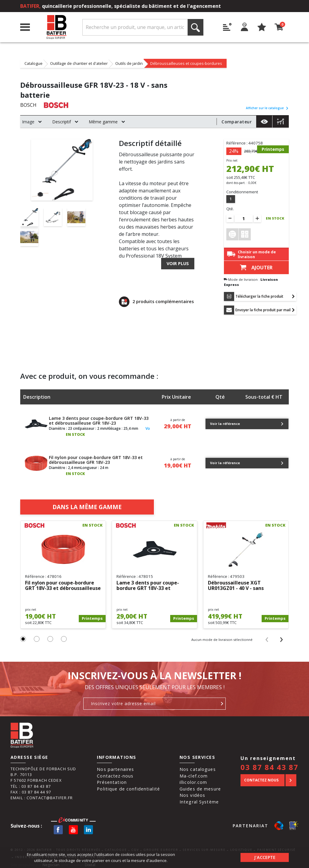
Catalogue (33, 63)
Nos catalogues (198, 766)
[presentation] (267, 636)
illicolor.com (193, 779)
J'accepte (265, 857)
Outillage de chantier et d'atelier (79, 63)
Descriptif (62, 122)
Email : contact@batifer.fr (42, 795)
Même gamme (103, 122)
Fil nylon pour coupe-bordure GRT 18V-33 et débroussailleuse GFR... (63, 583)
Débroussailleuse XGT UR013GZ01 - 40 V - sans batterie (236, 583)
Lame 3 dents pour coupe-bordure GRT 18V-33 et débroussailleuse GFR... (148, 583)
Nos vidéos (192, 792)
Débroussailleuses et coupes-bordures (186, 63)
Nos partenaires (115, 766)
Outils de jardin (129, 63)
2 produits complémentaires (156, 302)
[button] (23, 636)
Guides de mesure (200, 786)
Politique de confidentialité (128, 786)
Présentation (112, 779)
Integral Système (199, 799)
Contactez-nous (115, 773)
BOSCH (28, 105)
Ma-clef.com (194, 773)
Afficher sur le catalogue (267, 108)
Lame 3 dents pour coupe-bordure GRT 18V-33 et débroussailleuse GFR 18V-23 (99, 418)
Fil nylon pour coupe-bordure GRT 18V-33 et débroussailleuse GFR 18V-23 (96, 457)
